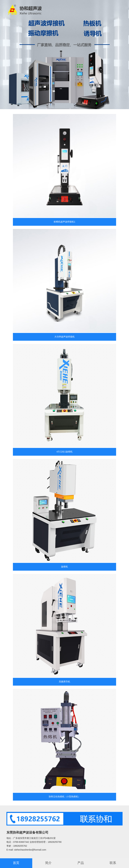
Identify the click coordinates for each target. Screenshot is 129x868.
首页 (16, 863)
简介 (48, 863)
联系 (113, 863)
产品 (81, 863)
